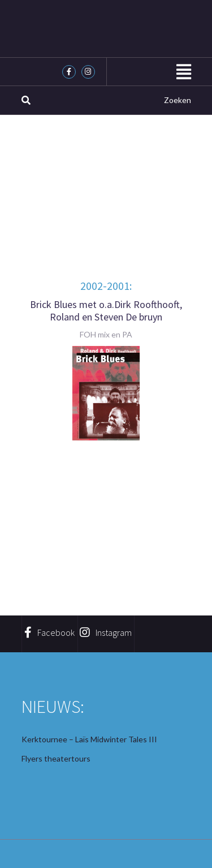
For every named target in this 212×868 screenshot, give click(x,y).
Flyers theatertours (56, 758)
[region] (106, 393)
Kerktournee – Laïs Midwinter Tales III (89, 739)
